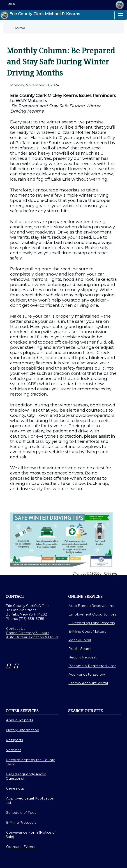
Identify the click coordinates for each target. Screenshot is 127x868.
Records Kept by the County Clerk (30, 762)
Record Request (83, 657)
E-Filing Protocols (21, 822)
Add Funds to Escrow (87, 674)
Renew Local (80, 640)
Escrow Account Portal (88, 683)
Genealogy (15, 788)
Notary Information (23, 730)
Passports (14, 740)
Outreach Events (21, 847)
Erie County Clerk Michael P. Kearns (40, 15)
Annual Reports (20, 720)
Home (19, 28)
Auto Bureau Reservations (91, 606)
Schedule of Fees (21, 813)
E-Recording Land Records (92, 623)
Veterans (14, 750)
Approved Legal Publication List (30, 800)
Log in (11, 4)
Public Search (81, 649)
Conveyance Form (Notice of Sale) (31, 835)
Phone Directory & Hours (28, 633)
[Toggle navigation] (121, 15)
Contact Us (16, 629)
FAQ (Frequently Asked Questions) (26, 776)
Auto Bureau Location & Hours (32, 637)
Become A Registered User (92, 666)
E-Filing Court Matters (87, 631)
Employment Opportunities (92, 614)
